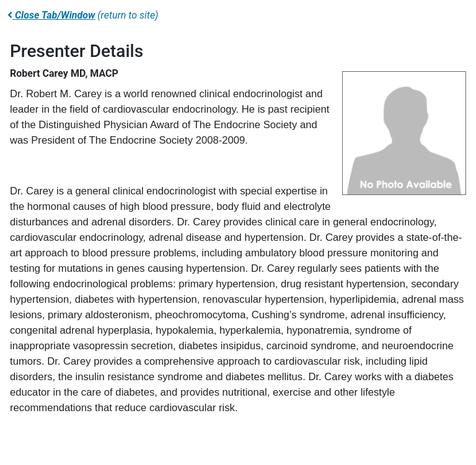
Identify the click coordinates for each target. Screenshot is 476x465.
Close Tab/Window (51, 15)
